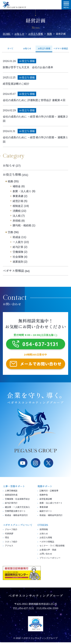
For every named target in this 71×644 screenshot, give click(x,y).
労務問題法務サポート (15, 513)
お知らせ (27, 48)
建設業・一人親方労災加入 (17, 509)
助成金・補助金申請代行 (16, 517)
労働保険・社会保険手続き (17, 500)
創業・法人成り (22, 191)
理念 (7, 539)
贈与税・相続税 (22, 225)
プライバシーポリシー (50, 560)
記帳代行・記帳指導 (49, 492)
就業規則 (18, 262)
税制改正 (18, 206)
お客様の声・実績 (48, 551)
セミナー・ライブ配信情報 (52, 547)
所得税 (17, 221)
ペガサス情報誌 (61, 48)
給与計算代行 (11, 505)
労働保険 (18, 252)
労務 (10, 232)
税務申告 (44, 496)
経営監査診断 (46, 500)
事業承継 (18, 196)
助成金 (17, 237)
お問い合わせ (46, 555)
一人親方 (18, 242)
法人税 (17, 216)
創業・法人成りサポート (51, 505)
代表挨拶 (9, 535)
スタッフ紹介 (11, 543)
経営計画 (18, 201)
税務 (10, 181)
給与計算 (18, 247)
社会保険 (18, 257)
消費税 (17, 211)
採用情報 (44, 531)
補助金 (17, 186)
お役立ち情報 (12, 174)
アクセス (9, 547)
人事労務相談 (11, 492)
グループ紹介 (11, 531)
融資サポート (46, 513)
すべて (10, 48)
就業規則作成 (11, 496)
